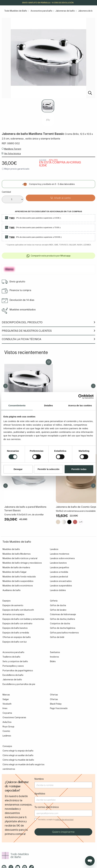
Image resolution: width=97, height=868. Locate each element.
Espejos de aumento (13, 605)
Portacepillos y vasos (13, 666)
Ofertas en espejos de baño (17, 637)
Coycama (7, 713)
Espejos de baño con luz (15, 642)
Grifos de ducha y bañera (62, 619)
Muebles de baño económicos (18, 586)
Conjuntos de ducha (60, 624)
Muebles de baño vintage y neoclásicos (22, 563)
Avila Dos (7, 722)
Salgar (6, 699)
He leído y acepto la (56, 820)
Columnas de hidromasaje (63, 614)
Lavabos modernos (60, 554)
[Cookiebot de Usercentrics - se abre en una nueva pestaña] (81, 397)
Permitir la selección (48, 469)
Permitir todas (79, 469)
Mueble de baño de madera (16, 567)
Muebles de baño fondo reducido (19, 577)
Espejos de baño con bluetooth (18, 610)
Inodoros (54, 657)
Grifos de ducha (58, 605)
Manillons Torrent (13, 149)
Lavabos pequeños (60, 567)
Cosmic (6, 731)
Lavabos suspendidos (61, 586)
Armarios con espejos (13, 614)
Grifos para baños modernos (64, 633)
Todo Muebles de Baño (16, 11)
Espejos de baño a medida (16, 633)
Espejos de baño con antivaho (17, 624)
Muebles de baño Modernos (17, 554)
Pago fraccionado (59, 708)
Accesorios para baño (41, 11)
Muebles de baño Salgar (15, 572)
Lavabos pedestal (59, 577)
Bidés (53, 661)
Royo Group (8, 727)
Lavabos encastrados (61, 581)
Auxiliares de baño (12, 590)
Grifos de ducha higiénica (63, 628)
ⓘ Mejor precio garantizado (16, 169)
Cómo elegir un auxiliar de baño (18, 755)
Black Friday (56, 704)
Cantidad (6, 192)
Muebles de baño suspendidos (18, 581)
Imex (5, 708)
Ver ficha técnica (12, 154)
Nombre (39, 779)
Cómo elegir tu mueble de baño (18, 760)
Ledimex (7, 736)
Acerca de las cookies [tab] (80, 405)
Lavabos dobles (58, 590)
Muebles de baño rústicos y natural (20, 558)
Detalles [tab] (48, 405)
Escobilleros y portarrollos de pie (19, 684)
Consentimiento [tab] (17, 405)
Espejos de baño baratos (15, 628)
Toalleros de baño (11, 657)
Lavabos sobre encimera (62, 558)
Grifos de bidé (57, 637)
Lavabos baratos (58, 563)
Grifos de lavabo (58, 610)
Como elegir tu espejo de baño (18, 751)
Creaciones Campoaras (14, 717)
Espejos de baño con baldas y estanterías (23, 619)
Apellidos (40, 794)
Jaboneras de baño (65, 11)
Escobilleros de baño (13, 675)
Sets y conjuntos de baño (15, 661)
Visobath (7, 704)
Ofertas (54, 699)
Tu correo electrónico (47, 807)
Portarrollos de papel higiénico (18, 671)
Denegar (18, 469)
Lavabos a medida (59, 572)
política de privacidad (64, 820)
